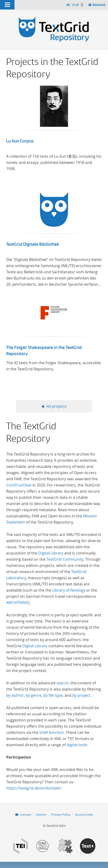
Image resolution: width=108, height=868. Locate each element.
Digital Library (51, 553)
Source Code (84, 814)
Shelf (77, 5)
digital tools (77, 745)
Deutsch (100, 5)
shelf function (52, 732)
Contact (26, 814)
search (62, 683)
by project (81, 695)
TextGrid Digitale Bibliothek (33, 244)
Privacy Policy (61, 814)
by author (15, 695)
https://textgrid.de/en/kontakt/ (34, 788)
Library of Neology (69, 590)
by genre (34, 695)
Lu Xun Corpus (20, 141)
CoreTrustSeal (19, 485)
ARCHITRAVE (17, 603)
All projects (57, 406)
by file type (53, 695)
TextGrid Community (65, 559)
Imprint (41, 814)
